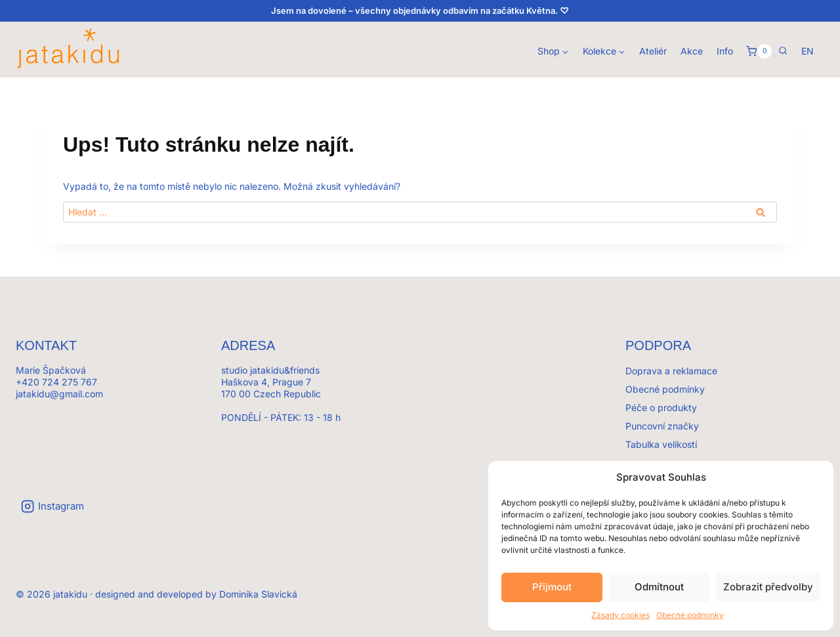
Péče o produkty (661, 407)
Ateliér (653, 51)
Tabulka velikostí (661, 444)
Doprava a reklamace (671, 371)
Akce (692, 51)
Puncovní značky (662, 426)
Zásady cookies (620, 615)
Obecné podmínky (690, 615)
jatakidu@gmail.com (59, 394)
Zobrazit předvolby (768, 587)
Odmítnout (659, 587)
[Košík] (759, 51)
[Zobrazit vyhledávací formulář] (783, 51)
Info (725, 51)
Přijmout (552, 587)
